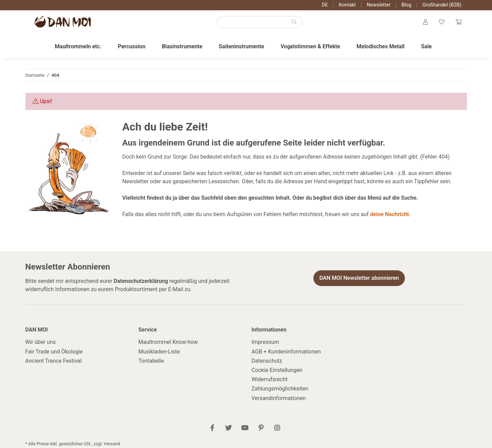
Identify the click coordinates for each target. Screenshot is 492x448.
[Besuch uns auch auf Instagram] (277, 429)
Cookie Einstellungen (277, 370)
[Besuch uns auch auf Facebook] (212, 429)
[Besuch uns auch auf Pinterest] (261, 429)
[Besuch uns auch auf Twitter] (229, 429)
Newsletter (379, 5)
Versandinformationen (279, 399)
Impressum (266, 343)
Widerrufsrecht (270, 380)
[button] (425, 23)
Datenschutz (267, 361)
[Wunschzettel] (442, 23)
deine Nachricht (389, 215)
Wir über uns (41, 343)
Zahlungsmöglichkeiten (280, 389)
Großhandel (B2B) (442, 5)
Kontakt (347, 5)
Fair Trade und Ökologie (54, 352)
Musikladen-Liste (159, 352)
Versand (112, 444)
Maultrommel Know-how (168, 343)
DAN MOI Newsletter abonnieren (359, 278)
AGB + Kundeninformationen (286, 352)
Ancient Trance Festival (54, 361)
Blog (406, 5)
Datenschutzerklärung (141, 281)
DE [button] (325, 5)
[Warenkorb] (458, 23)
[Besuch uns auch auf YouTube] (245, 429)
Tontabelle (151, 361)
